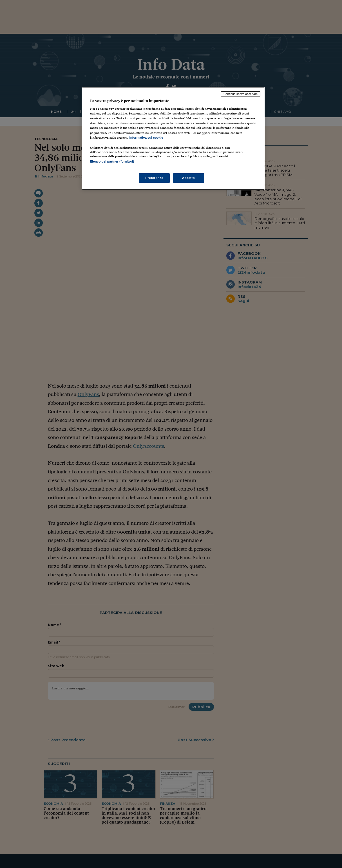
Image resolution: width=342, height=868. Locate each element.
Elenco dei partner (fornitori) (112, 161)
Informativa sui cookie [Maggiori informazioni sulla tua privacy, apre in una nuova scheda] (146, 138)
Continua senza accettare (241, 94)
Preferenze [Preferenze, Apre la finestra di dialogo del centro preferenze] (154, 178)
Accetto (189, 178)
